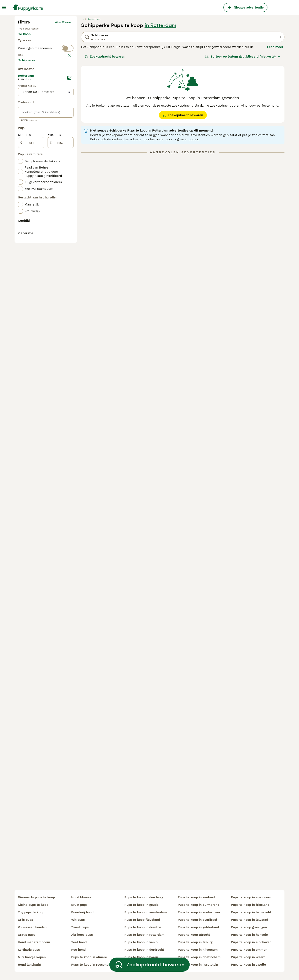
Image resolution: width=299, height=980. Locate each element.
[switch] (46, 135)
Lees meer (275, 118)
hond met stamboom (34, 942)
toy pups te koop (31, 912)
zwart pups (80, 927)
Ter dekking (31, 119)
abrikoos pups (82, 935)
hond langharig (29, 965)
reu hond (78, 950)
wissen (66, 143)
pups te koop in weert (248, 957)
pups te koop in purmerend (199, 905)
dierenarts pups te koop (36, 897)
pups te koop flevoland (142, 920)
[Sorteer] (243, 127)
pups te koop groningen (249, 927)
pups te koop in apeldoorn (251, 897)
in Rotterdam (160, 96)
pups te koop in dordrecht (144, 950)
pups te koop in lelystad (249, 920)
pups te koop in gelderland (198, 927)
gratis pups (27, 935)
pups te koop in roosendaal (92, 965)
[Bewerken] (69, 251)
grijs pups (25, 920)
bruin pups (79, 905)
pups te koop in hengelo (249, 935)
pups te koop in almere (89, 957)
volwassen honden (32, 927)
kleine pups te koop (33, 905)
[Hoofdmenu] (4, 7)
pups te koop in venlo (141, 942)
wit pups (78, 920)
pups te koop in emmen (249, 950)
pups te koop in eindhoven (251, 942)
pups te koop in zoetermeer (199, 912)
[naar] (61, 315)
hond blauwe (81, 897)
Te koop (28, 109)
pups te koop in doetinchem (199, 957)
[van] (31, 315)
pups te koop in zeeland (196, 897)
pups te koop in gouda (141, 905)
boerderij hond (82, 912)
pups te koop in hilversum (198, 950)
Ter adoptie (52, 109)
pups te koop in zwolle (248, 965)
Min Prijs (25, 308)
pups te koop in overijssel (197, 920)
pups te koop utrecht (194, 935)
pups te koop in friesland (250, 905)
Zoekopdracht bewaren (105, 127)
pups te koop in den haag (144, 897)
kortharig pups (29, 950)
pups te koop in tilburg (195, 942)
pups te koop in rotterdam (144, 935)
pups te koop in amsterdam (146, 912)
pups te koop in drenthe (143, 927)
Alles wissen (63, 93)
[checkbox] (20, 163)
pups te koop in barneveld (251, 912)
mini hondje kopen (32, 957)
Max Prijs (54, 308)
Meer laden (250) (35, 233)
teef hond (79, 942)
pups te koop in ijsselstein (198, 965)
